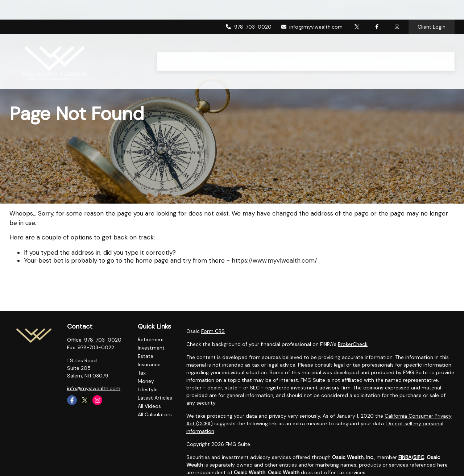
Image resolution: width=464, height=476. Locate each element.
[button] (174, 42)
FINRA (405, 457)
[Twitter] (357, 7)
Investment (151, 348)
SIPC (419, 457)
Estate (146, 356)
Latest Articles (155, 398)
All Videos (149, 406)
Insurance (149, 364)
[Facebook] (377, 7)
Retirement (151, 339)
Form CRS (213, 331)
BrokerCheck (353, 344)
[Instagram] (97, 400)
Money (146, 381)
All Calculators (155, 414)
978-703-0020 (248, 7)
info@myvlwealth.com (312, 7)
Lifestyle (148, 389)
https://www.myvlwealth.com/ (274, 260)
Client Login (432, 7)
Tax (142, 373)
